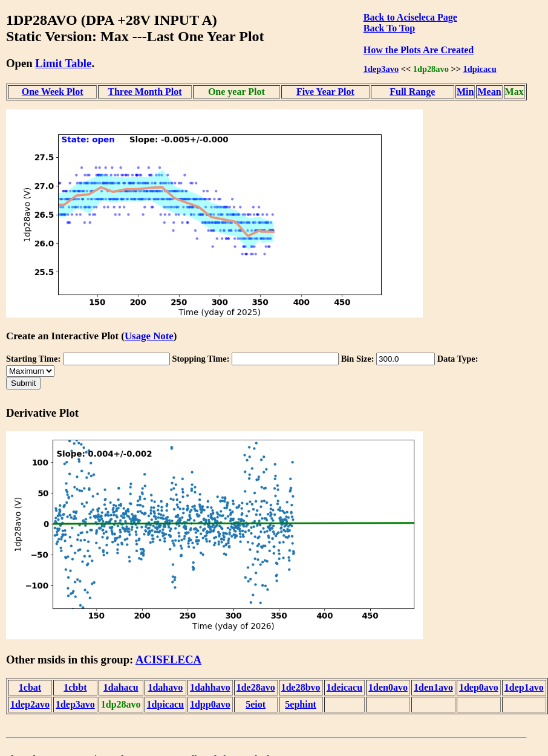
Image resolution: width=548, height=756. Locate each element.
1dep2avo (30, 704)
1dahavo (165, 687)
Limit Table (63, 63)
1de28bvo (301, 687)
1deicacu (345, 687)
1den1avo (433, 687)
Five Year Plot (325, 92)
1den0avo (388, 687)
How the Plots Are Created (419, 50)
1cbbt (75, 687)
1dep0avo (479, 687)
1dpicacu (480, 69)
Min (465, 92)
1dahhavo (210, 687)
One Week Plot (53, 92)
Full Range (412, 92)
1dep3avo (381, 69)
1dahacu (121, 687)
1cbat (30, 687)
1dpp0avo (210, 704)
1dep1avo (524, 687)
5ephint (301, 704)
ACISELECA (168, 660)
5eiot (256, 704)
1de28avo (256, 687)
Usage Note (149, 336)
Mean (489, 92)
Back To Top (389, 28)
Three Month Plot (145, 92)
